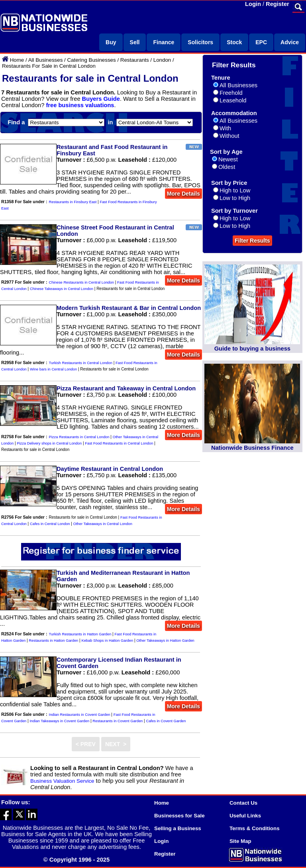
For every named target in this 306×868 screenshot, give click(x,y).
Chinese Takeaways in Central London (62, 289)
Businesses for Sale (179, 816)
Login (253, 4)
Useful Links (245, 816)
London (162, 60)
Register (278, 4)
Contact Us (243, 803)
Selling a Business (178, 828)
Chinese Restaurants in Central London (81, 282)
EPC (261, 42)
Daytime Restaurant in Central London (110, 469)
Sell (135, 42)
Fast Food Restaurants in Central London (119, 443)
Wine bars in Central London (53, 369)
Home (17, 60)
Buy (111, 42)
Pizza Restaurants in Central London (79, 437)
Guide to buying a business (252, 349)
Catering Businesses (91, 60)
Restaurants (135, 60)
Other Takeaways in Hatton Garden (165, 641)
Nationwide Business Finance (252, 448)
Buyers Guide (101, 99)
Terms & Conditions (255, 828)
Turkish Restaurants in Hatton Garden (80, 634)
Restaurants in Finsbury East (73, 202)
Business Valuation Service (62, 781)
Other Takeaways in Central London (103, 524)
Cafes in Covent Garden (166, 721)
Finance (164, 42)
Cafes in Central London (50, 524)
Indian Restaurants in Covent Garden (80, 715)
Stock (234, 42)
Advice (290, 42)
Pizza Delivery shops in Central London (49, 443)
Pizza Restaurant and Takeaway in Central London (126, 388)
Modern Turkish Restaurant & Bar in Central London (129, 308)
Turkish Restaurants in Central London (81, 363)
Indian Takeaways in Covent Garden (59, 721)
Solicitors (200, 42)
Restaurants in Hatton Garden (53, 641)
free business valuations (80, 105)
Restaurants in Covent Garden (118, 721)
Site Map (240, 841)
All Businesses (46, 60)
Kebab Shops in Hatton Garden (107, 641)
